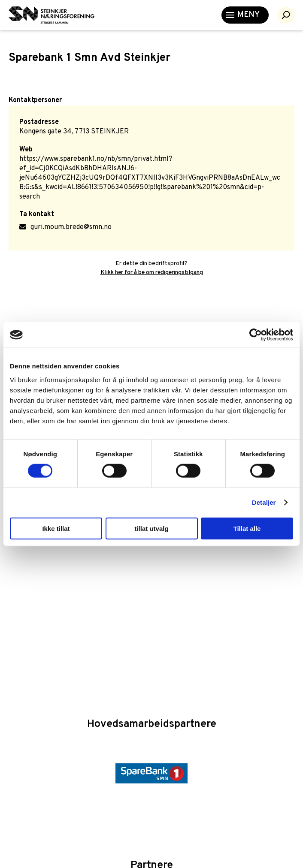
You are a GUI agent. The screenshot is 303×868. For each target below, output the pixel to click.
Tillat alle (247, 528)
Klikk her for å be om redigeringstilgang (152, 273)
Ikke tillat (56, 528)
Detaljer (264, 502)
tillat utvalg (151, 528)
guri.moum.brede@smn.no (71, 227)
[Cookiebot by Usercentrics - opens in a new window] (256, 335)
